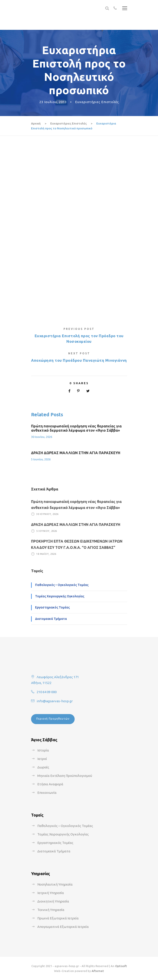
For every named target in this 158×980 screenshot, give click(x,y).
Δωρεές (43, 767)
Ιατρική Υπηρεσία (51, 893)
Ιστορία (43, 750)
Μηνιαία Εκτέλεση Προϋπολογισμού (65, 776)
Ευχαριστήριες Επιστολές (97, 102)
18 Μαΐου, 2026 (46, 554)
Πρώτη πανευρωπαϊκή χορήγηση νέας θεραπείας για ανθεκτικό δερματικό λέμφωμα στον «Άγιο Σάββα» (76, 428)
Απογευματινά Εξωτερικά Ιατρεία (63, 927)
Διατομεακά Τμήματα (51, 619)
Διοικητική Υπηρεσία (53, 901)
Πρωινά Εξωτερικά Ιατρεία (58, 918)
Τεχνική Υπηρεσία (51, 910)
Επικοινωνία (47, 793)
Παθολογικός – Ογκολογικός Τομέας (62, 585)
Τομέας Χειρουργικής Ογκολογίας (60, 596)
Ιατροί (42, 759)
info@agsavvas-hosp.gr (55, 701)
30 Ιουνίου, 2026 (42, 437)
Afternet (98, 971)
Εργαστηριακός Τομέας (52, 607)
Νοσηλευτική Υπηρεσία (55, 884)
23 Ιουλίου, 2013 (53, 102)
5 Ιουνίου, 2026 (41, 459)
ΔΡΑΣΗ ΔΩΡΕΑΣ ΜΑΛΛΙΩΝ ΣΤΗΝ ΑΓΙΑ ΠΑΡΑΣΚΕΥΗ (76, 453)
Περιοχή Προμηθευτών (53, 719)
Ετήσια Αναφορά (50, 784)
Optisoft (121, 966)
